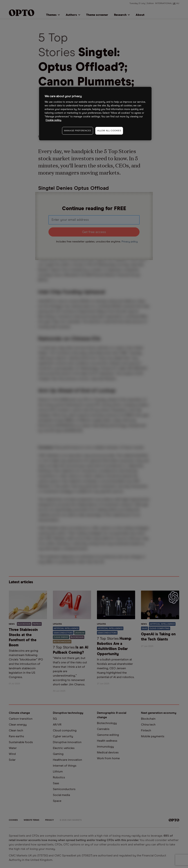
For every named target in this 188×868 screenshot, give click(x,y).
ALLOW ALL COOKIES (109, 131)
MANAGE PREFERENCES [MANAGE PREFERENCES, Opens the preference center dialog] (78, 131)
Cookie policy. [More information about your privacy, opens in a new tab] (54, 120)
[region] (95, 114)
